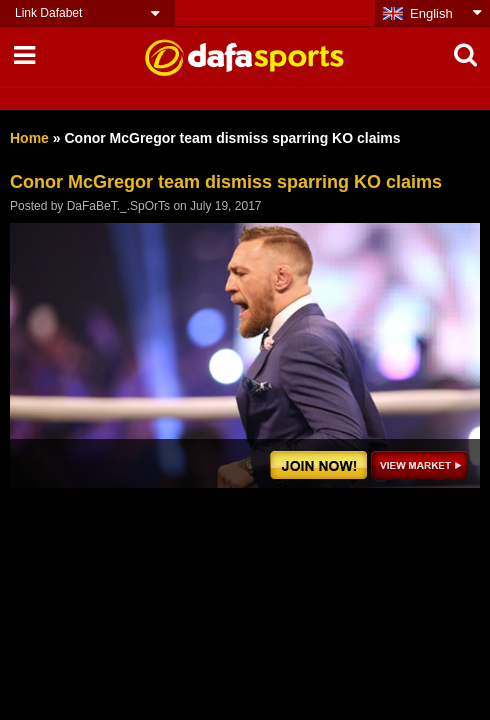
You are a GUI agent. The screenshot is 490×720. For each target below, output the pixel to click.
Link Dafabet (48, 13)
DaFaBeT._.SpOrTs (118, 206)
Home (29, 138)
